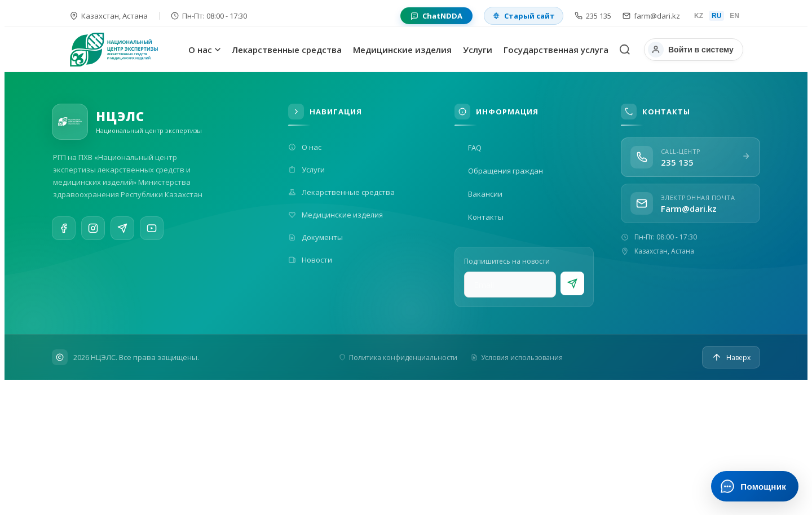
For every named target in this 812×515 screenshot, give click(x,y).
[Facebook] (64, 229)
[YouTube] (152, 237)
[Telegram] (122, 233)
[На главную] (126, 50)
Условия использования (517, 358)
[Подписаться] (572, 283)
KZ (699, 16)
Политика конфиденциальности (398, 358)
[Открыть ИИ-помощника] (755, 486)
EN (734, 16)
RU (716, 16)
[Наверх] (731, 357)
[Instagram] (93, 230)
